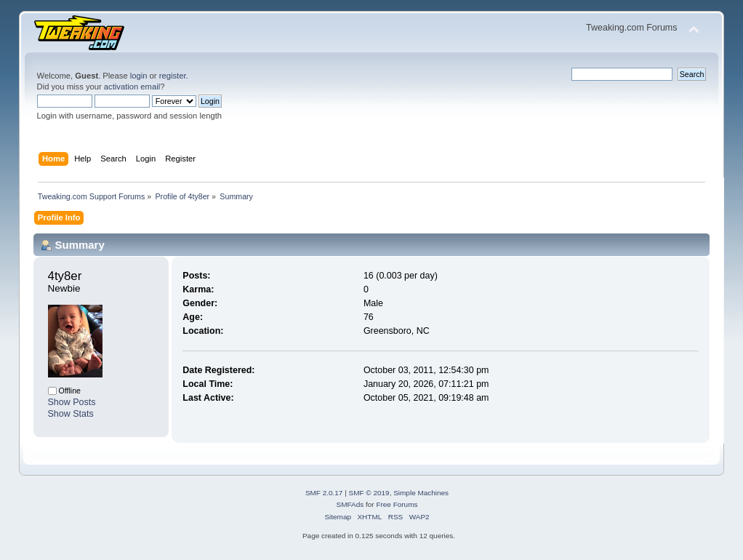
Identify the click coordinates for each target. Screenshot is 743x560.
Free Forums (397, 504)
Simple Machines (421, 493)
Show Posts (72, 402)
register (173, 76)
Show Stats (71, 414)
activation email (132, 87)
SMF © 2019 (369, 493)
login (139, 76)
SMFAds (350, 504)
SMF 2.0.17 (324, 493)
